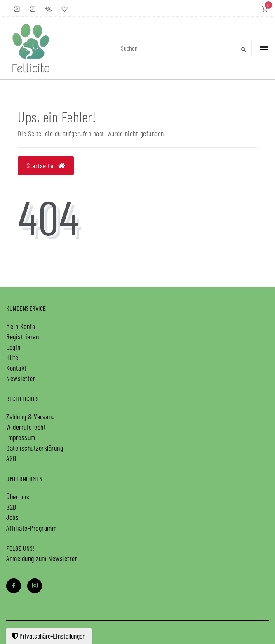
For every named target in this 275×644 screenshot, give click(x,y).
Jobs (12, 517)
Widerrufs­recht (26, 427)
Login (13, 347)
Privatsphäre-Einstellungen (49, 636)
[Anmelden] (17, 8)
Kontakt (16, 368)
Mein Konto (21, 326)
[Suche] (244, 49)
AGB (11, 458)
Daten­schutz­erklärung (35, 448)
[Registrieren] (49, 8)
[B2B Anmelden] (33, 8)
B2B (11, 507)
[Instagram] (35, 586)
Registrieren (22, 336)
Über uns (18, 496)
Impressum (21, 437)
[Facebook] (14, 586)
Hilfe (12, 357)
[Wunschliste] (63, 8)
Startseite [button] (46, 165)
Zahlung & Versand (31, 416)
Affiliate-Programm (31, 528)
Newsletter (21, 378)
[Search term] (183, 48)
